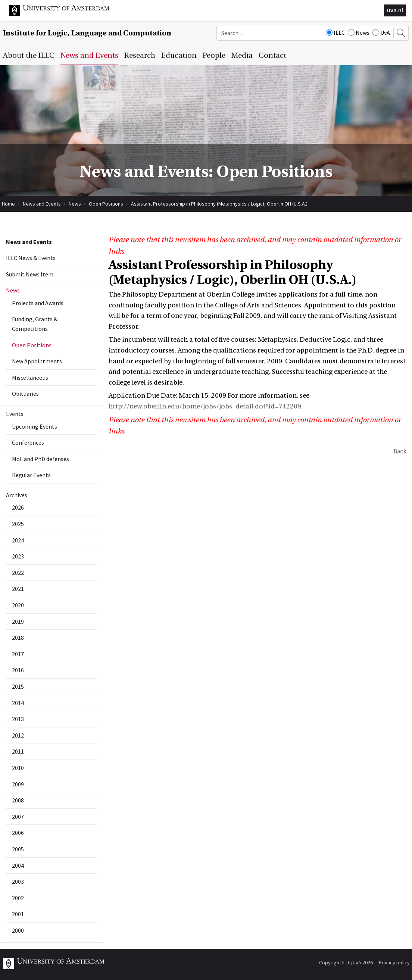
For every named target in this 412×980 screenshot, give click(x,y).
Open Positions (106, 204)
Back (400, 451)
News (359, 32)
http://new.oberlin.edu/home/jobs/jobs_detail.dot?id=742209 (205, 406)
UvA (381, 32)
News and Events (42, 204)
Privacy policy (394, 962)
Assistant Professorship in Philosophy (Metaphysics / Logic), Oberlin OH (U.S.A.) (219, 204)
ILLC (335, 32)
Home (8, 204)
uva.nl (395, 10)
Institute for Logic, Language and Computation (87, 33)
